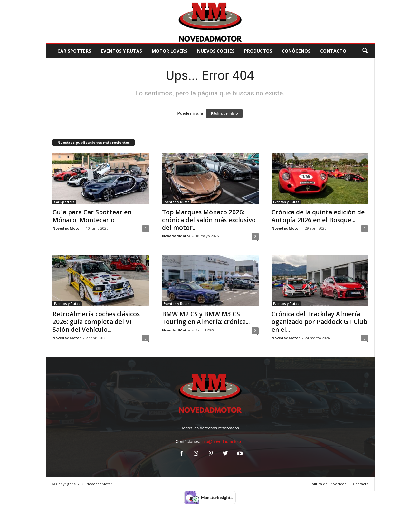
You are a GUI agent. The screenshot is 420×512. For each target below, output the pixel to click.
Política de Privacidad (328, 484)
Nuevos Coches (216, 51)
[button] (365, 51)
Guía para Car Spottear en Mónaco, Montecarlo (92, 216)
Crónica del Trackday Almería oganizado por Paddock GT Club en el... (319, 322)
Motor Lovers (170, 51)
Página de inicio (224, 113)
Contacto (361, 484)
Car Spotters (74, 51)
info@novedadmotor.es (223, 442)
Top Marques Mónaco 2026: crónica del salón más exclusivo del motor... (209, 220)
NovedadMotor (67, 228)
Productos (258, 51)
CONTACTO (333, 51)
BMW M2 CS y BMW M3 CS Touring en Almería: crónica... (206, 318)
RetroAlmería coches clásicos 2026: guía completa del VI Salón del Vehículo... (96, 322)
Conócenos (296, 51)
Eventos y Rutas (121, 51)
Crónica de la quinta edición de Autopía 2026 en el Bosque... (318, 216)
